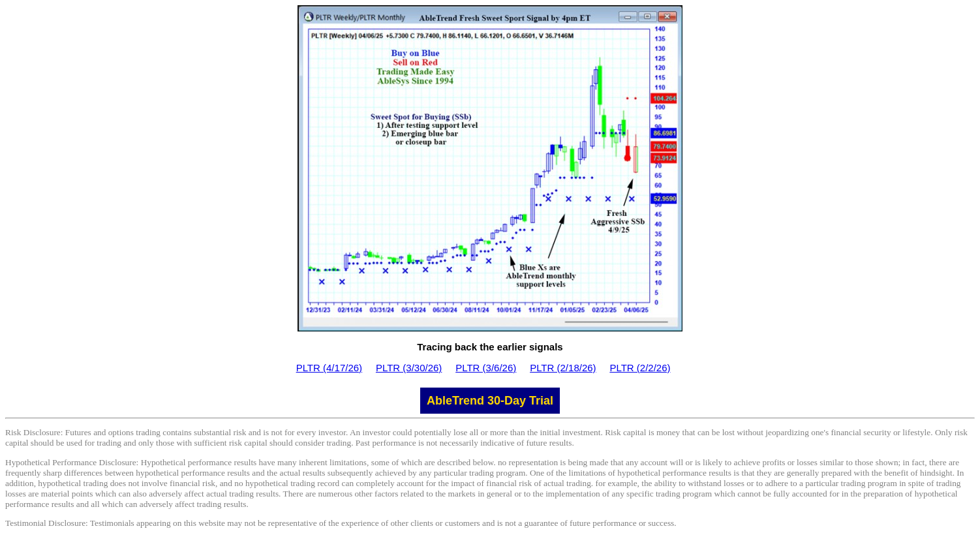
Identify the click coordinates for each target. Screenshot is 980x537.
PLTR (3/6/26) (486, 368)
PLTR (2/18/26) (563, 368)
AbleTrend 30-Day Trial (490, 401)
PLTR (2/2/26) (640, 368)
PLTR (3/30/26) (409, 368)
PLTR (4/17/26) (329, 368)
